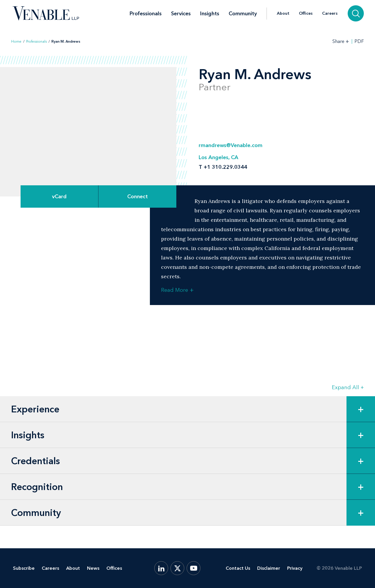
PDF (359, 41)
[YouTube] (194, 568)
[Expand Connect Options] (137, 196)
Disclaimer (269, 568)
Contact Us (238, 568)
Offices (306, 14)
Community (243, 14)
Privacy (295, 568)
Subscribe (24, 568)
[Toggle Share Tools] (341, 41)
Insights (210, 14)
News (93, 568)
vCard (59, 196)
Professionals (146, 14)
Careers (330, 14)
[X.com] (177, 568)
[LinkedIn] (161, 568)
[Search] (356, 13)
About (283, 14)
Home (16, 41)
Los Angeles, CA (219, 157)
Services (181, 14)
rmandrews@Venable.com (231, 145)
